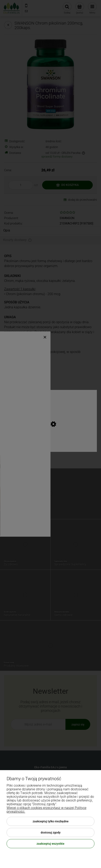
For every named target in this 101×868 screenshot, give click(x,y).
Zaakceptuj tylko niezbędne (51, 821)
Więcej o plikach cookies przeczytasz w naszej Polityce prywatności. (46, 810)
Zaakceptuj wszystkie (50, 844)
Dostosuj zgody (51, 832)
